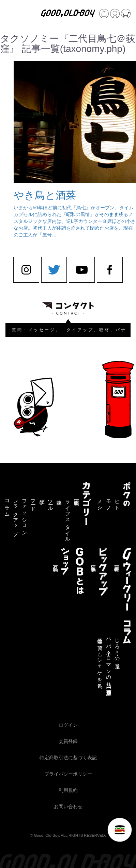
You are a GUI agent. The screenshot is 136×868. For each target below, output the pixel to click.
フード (33, 502)
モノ (109, 502)
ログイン (68, 725)
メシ (100, 502)
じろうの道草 (117, 648)
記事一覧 (77, 497)
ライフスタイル (68, 518)
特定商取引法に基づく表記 (68, 758)
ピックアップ (16, 515)
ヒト (117, 502)
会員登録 (68, 741)
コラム (7, 505)
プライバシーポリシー (68, 774)
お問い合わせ (68, 807)
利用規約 (68, 790)
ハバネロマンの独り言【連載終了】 (109, 661)
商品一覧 (55, 563)
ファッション (25, 515)
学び (42, 499)
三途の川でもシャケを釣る (100, 661)
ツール (51, 502)
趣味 (59, 497)
